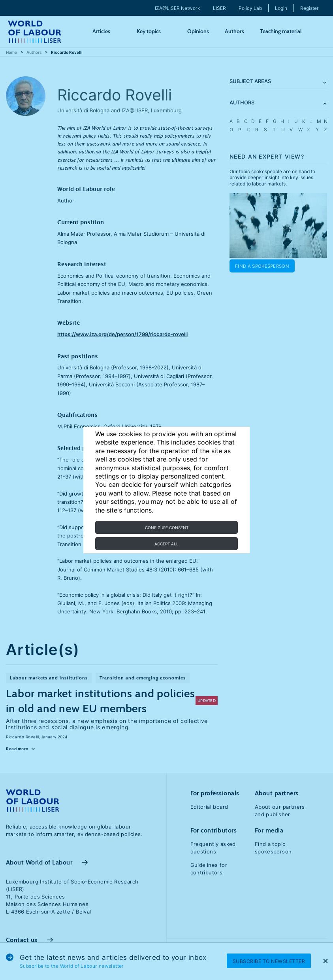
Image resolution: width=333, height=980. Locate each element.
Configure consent (167, 528)
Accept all (166, 544)
